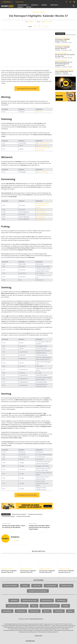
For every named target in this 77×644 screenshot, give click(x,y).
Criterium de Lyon (44, 143)
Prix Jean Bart (43, 146)
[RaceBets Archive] (65, 97)
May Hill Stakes (41, 210)
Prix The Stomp (43, 172)
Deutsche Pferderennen (23, 516)
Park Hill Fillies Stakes (43, 214)
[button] (74, 6)
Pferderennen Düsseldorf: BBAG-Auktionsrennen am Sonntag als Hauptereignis (39, 527)
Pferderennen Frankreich (35, 514)
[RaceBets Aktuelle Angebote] (27, 506)
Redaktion (31, 22)
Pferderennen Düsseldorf (19, 514)
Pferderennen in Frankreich (64, 70)
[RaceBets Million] (65, 83)
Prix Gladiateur (41, 219)
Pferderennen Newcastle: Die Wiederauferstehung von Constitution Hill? (64, 64)
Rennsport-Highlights (38, 12)
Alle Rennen (40, 112)
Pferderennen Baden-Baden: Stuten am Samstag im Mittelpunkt (14, 526)
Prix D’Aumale (40, 217)
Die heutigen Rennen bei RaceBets (27, 89)
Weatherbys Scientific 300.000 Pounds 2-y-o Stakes (43, 205)
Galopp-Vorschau (61, 53)
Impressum (39, 634)
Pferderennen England (8, 516)
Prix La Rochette (41, 212)
